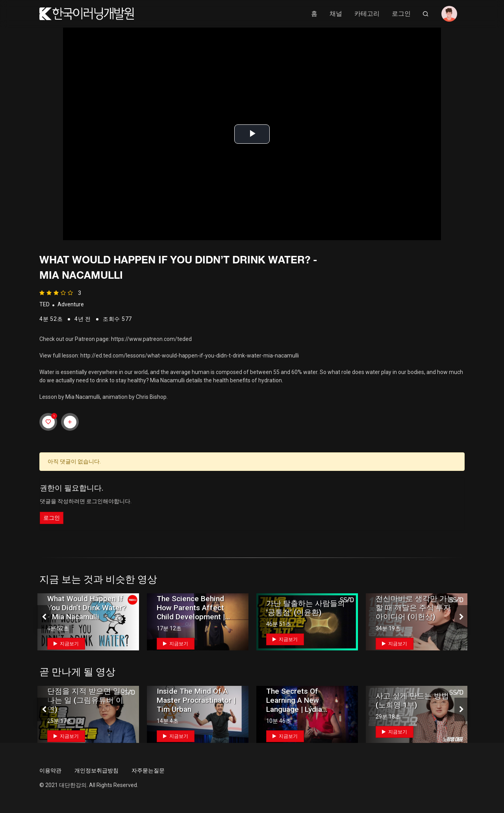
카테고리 (367, 14)
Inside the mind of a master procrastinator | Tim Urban (196, 700)
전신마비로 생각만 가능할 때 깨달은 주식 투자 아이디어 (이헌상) (415, 608)
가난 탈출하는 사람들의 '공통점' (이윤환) (306, 608)
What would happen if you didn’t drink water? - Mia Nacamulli (87, 608)
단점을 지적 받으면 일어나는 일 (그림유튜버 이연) (88, 700)
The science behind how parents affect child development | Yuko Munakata (191, 612)
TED (44, 304)
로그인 (401, 14)
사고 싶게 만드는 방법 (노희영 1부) (412, 700)
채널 (336, 14)
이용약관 (50, 770)
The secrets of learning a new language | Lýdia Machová (294, 705)
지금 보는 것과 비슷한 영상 (98, 579)
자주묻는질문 (148, 770)
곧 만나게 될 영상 (77, 672)
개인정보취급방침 (96, 770)
